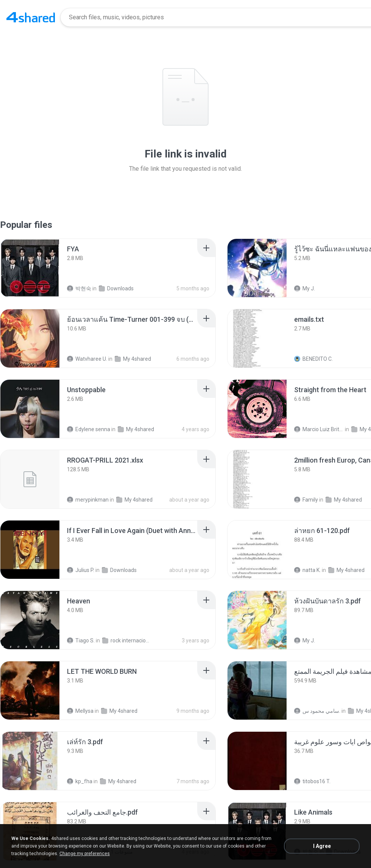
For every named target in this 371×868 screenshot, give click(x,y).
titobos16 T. (312, 781)
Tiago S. (81, 640)
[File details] (30, 268)
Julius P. (81, 570)
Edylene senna (89, 429)
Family (306, 500)
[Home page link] (31, 17)
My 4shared (133, 359)
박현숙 (79, 288)
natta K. (307, 570)
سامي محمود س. (317, 711)
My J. (305, 288)
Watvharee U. (87, 359)
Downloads (116, 288)
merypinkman (88, 500)
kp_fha (80, 781)
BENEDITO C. (313, 359)
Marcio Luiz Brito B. (319, 429)
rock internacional (127, 640)
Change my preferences (85, 854)
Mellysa (80, 711)
